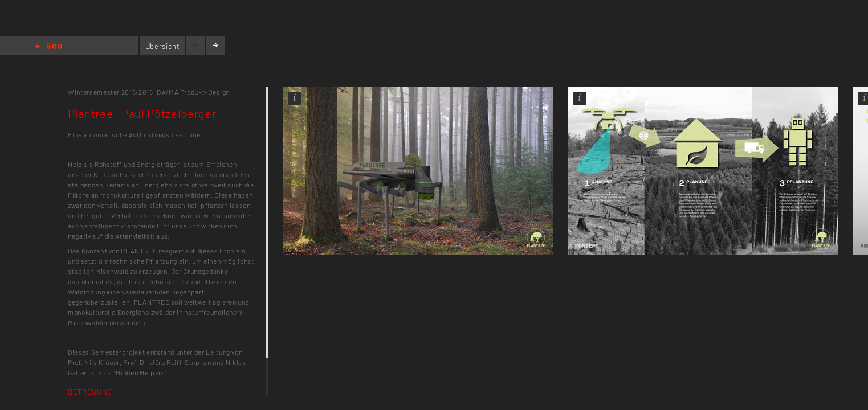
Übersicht (163, 46)
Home (49, 47)
